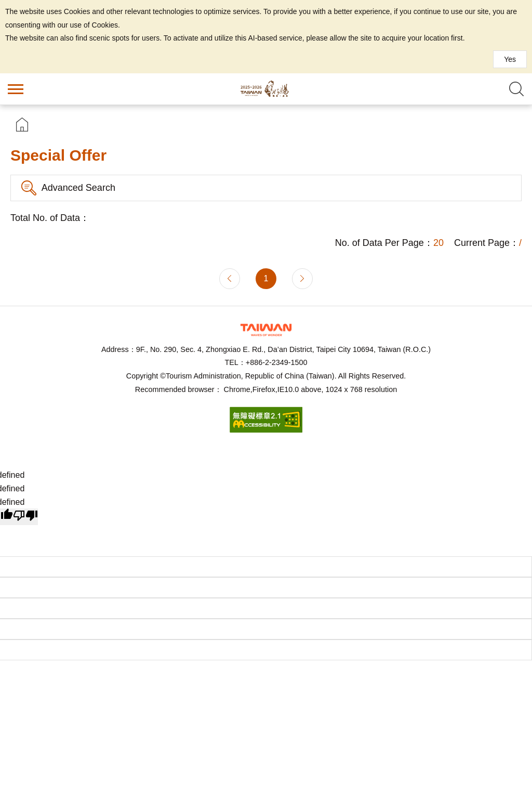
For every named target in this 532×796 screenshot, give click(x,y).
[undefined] (25, 517)
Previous (230, 279)
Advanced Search (78, 188)
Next (302, 279)
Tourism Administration (266, 330)
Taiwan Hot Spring (266, 89)
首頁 (22, 125)
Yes (510, 59)
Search (516, 89)
